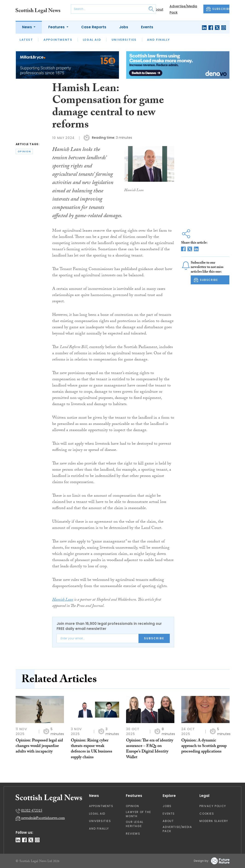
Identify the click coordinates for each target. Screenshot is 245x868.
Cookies (207, 814)
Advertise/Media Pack (177, 829)
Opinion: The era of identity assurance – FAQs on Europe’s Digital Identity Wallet (150, 749)
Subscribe (154, 638)
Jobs (124, 27)
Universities (124, 40)
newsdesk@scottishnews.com (43, 818)
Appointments (58, 40)
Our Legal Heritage (135, 824)
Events (147, 27)
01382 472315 (32, 811)
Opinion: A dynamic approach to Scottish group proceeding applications (204, 747)
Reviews (133, 834)
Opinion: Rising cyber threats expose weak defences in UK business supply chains (92, 749)
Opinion (132, 806)
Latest (26, 40)
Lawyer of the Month (138, 814)
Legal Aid (92, 40)
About (158, 9)
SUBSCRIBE (218, 9)
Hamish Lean (63, 600)
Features (57, 27)
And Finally (159, 40)
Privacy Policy (213, 806)
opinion (24, 151)
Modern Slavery (214, 821)
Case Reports (94, 27)
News (27, 27)
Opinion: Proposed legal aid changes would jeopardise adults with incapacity (39, 747)
